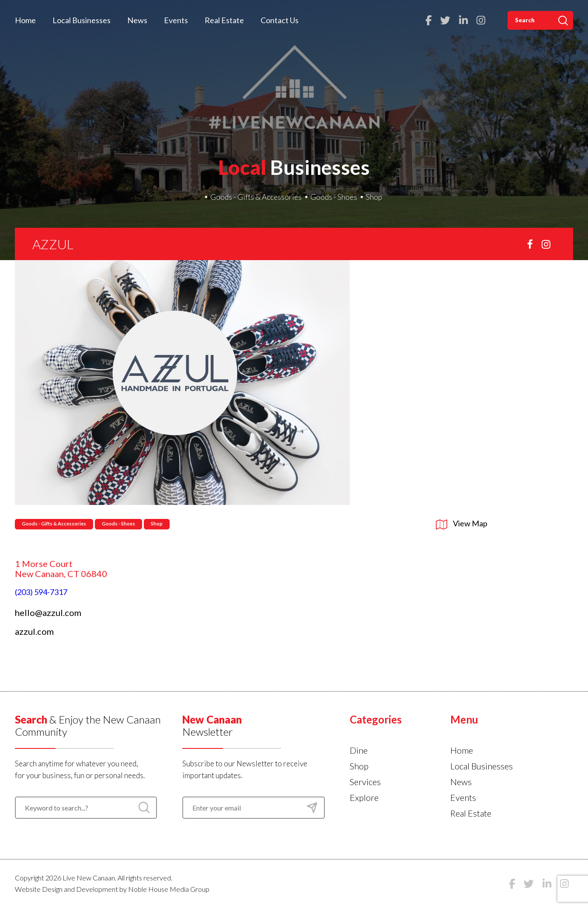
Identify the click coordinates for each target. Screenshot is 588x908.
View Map (462, 523)
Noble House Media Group (169, 889)
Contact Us (280, 20)
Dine (359, 750)
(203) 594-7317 (41, 592)
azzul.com (34, 631)
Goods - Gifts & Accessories (256, 197)
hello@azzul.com (48, 612)
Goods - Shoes (334, 197)
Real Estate (224, 20)
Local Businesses (82, 20)
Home (25, 20)
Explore (364, 797)
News (137, 20)
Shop (374, 197)
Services (365, 782)
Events (176, 20)
